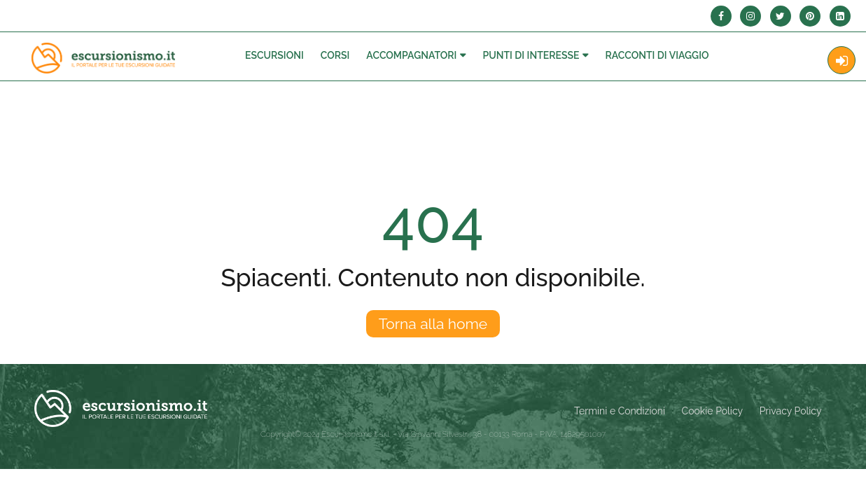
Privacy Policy (791, 411)
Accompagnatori (411, 55)
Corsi (335, 55)
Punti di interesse (531, 55)
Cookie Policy (712, 411)
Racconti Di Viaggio (657, 55)
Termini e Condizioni (620, 411)
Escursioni (274, 55)
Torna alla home (433, 324)
